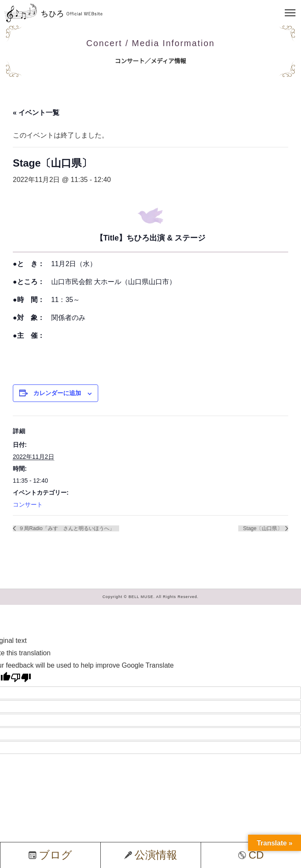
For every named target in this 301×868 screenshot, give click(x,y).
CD (251, 855)
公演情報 (151, 855)
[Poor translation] (21, 677)
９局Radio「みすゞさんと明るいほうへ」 (66, 528)
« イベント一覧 (36, 113)
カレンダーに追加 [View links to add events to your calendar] (57, 393)
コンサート (28, 504)
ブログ (50, 855)
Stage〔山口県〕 (263, 528)
